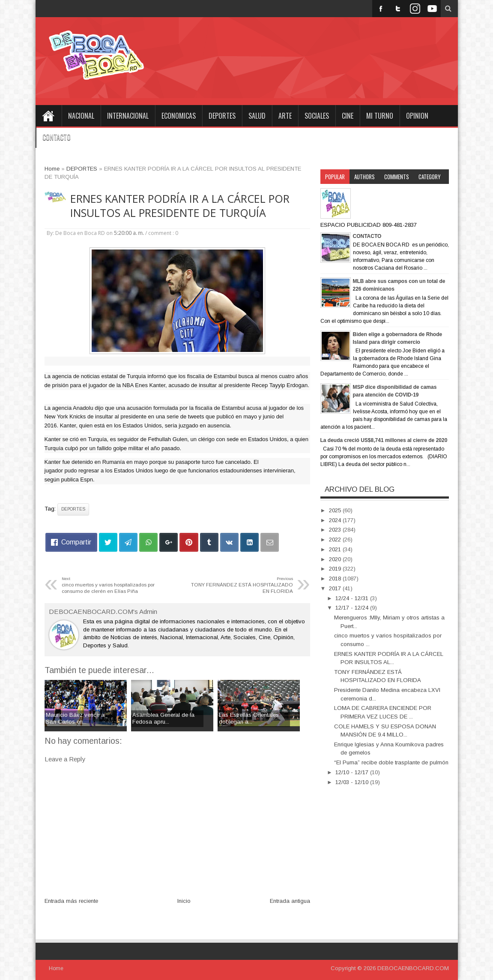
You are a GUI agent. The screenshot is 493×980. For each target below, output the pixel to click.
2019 (336, 569)
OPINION (417, 116)
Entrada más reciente (71, 901)
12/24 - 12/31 (353, 598)
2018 (336, 579)
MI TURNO (380, 116)
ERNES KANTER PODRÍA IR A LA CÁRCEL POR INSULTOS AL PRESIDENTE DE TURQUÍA (180, 206)
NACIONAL (81, 116)
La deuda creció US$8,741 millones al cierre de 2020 (384, 440)
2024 (336, 520)
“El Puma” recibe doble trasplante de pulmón (391, 762)
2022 (336, 540)
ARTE (285, 116)
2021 (336, 549)
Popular (335, 177)
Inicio (184, 901)
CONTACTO (57, 137)
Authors (365, 177)
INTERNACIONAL (128, 116)
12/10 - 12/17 (353, 772)
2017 (336, 588)
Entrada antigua (290, 901)
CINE (348, 116)
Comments (397, 177)
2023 (336, 530)
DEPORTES (222, 116)
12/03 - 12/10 (353, 782)
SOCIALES (317, 116)
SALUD (257, 116)
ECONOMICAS (179, 116)
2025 (336, 510)
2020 (336, 559)
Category (430, 177)
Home (48, 116)
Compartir (76, 542)
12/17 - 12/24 (353, 608)
